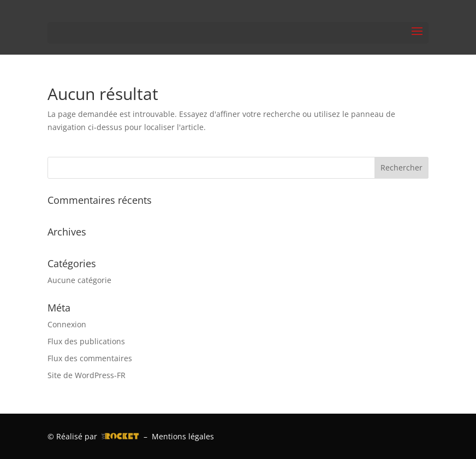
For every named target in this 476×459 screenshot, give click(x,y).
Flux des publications (86, 341)
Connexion (67, 324)
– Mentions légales (177, 436)
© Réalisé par (93, 436)
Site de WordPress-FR (87, 375)
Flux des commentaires (90, 358)
